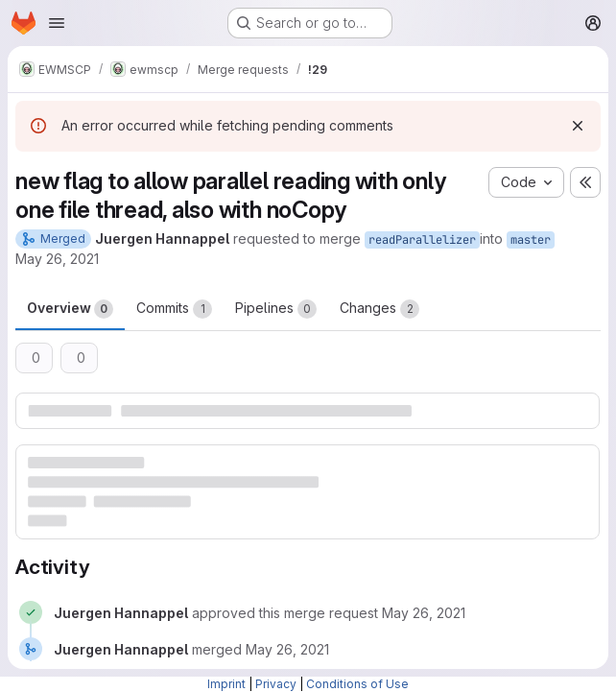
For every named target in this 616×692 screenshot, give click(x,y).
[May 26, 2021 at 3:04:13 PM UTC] (424, 613)
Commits (174, 309)
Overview (70, 309)
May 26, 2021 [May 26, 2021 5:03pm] (57, 259)
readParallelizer (422, 240)
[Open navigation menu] (57, 23)
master (531, 240)
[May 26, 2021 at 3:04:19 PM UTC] (287, 649)
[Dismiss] (578, 126)
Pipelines (276, 309)
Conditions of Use (357, 684)
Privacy (276, 684)
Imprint (226, 684)
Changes (379, 309)
